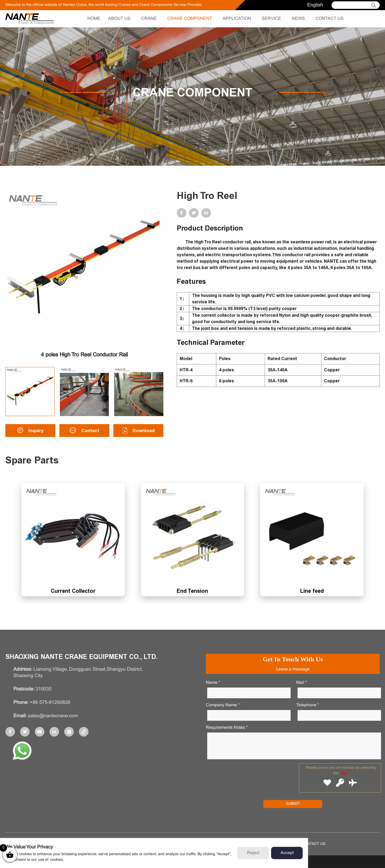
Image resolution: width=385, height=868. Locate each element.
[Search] (353, 5)
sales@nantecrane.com (53, 716)
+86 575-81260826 (50, 703)
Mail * (302, 683)
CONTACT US (330, 19)
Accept (287, 853)
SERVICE (271, 19)
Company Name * (223, 705)
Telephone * (308, 705)
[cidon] (376, 5)
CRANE (149, 19)
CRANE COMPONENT (190, 19)
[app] (22, 752)
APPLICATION (237, 19)
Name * (213, 683)
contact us (313, 844)
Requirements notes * (227, 728)
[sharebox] (10, 732)
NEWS (298, 19)
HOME (94, 19)
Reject (253, 853)
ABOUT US (119, 19)
